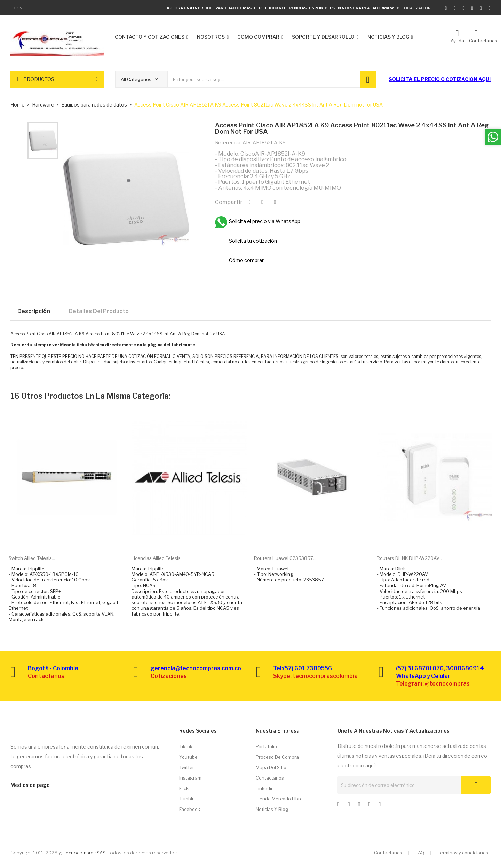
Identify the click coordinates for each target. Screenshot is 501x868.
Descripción (34, 311)
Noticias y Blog (272, 809)
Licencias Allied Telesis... (158, 558)
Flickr (185, 788)
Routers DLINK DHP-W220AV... (409, 558)
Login (16, 8)
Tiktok (186, 746)
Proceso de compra (277, 757)
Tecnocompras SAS (84, 853)
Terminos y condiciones (463, 853)
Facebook (190, 809)
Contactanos (270, 778)
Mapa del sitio (271, 767)
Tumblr (186, 799)
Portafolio (266, 746)
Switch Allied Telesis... (32, 558)
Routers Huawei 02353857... (285, 558)
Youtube (188, 757)
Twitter (187, 767)
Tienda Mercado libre (279, 799)
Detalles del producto (99, 311)
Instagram (190, 778)
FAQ (420, 853)
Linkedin (265, 788)
